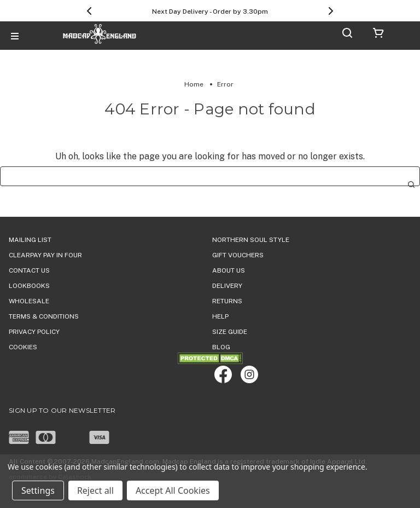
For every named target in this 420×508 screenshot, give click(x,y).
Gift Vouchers (238, 255)
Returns (227, 301)
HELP (220, 316)
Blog (221, 347)
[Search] (347, 35)
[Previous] (89, 11)
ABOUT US (229, 270)
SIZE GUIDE (230, 332)
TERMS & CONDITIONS (44, 316)
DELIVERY (227, 286)
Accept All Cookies (173, 490)
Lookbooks (29, 286)
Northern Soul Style (251, 240)
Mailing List (30, 240)
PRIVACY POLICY (34, 332)
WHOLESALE (29, 301)
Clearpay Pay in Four (45, 255)
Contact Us (29, 270)
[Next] (331, 11)
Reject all (95, 490)
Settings (38, 490)
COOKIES (23, 347)
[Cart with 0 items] (378, 35)
